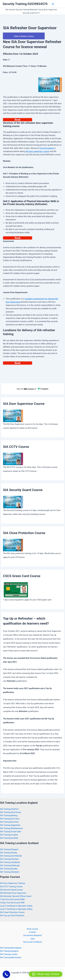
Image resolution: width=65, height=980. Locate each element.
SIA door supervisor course (37, 151)
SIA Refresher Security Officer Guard (16, 896)
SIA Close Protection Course (12, 912)
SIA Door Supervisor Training (12, 883)
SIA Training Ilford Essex (11, 812)
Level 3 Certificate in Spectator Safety (16, 909)
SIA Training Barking (9, 815)
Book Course (32, 929)
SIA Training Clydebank (10, 862)
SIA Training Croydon (9, 835)
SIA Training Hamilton (9, 859)
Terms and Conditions (32, 942)
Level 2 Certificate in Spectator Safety (16, 906)
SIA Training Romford (9, 822)
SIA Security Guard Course (11, 890)
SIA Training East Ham (10, 819)
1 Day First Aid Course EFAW (12, 899)
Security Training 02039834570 (25, 4)
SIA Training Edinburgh (10, 865)
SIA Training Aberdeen (10, 872)
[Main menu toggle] (53, 4)
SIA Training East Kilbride (11, 856)
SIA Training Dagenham (10, 825)
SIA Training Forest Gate (10, 832)
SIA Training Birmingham (11, 948)
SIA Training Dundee (9, 869)
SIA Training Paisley (9, 853)
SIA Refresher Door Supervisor (13, 893)
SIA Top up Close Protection (12, 916)
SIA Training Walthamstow (11, 828)
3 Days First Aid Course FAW (12, 903)
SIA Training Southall (9, 838)
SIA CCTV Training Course (11, 887)
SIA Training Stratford (9, 809)
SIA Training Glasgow (9, 849)
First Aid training (47, 148)
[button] (46, 974)
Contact (32, 932)
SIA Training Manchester (11, 957)
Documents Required (32, 935)
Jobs (32, 939)
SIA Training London (9, 954)
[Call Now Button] (6, 974)
